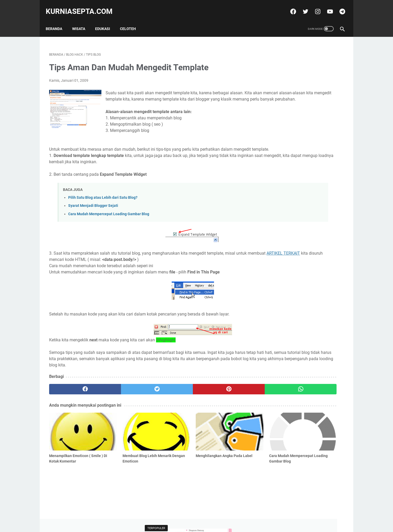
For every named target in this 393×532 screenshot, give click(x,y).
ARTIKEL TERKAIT (85, 273)
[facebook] (289, 6)
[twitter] (301, 6)
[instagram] (314, 6)
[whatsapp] (222, 403)
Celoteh (131, 21)
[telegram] (338, 6)
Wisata (82, 21)
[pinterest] (173, 403)
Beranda (57, 21)
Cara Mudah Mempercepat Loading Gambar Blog (109, 228)
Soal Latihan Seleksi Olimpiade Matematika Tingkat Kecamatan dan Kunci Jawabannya (304, 116)
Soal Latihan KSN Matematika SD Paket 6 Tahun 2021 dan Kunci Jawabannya (301, 140)
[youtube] (326, 6)
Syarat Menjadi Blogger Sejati (93, 220)
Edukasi (106, 21)
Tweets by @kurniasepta (288, 184)
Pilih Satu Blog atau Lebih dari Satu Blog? (103, 212)
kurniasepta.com (83, 6)
